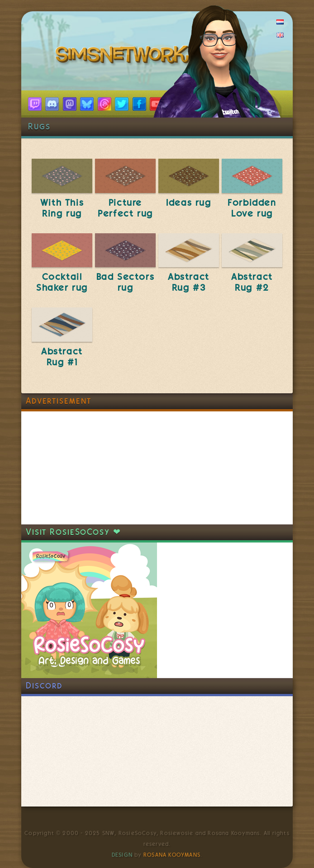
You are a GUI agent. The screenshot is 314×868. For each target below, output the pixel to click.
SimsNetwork (124, 57)
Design (122, 855)
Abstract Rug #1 (62, 357)
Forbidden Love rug (252, 208)
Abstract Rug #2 (252, 282)
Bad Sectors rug (126, 282)
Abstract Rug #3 (189, 282)
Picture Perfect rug (125, 208)
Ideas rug (188, 203)
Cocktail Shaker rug (62, 282)
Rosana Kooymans (172, 855)
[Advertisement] (89, 468)
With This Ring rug (62, 208)
